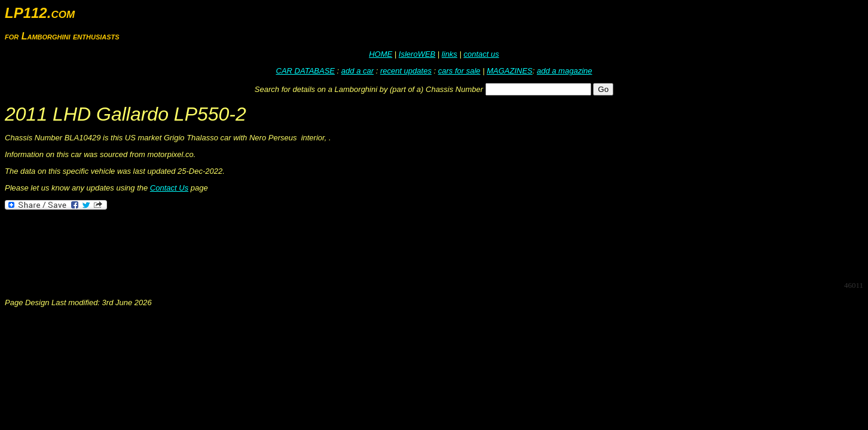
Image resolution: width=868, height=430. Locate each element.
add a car (357, 71)
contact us (481, 54)
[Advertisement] (222, 244)
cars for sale (459, 71)
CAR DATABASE (305, 71)
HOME (380, 54)
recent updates (406, 71)
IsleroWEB (417, 54)
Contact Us (169, 188)
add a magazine (565, 71)
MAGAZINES (510, 71)
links (450, 54)
